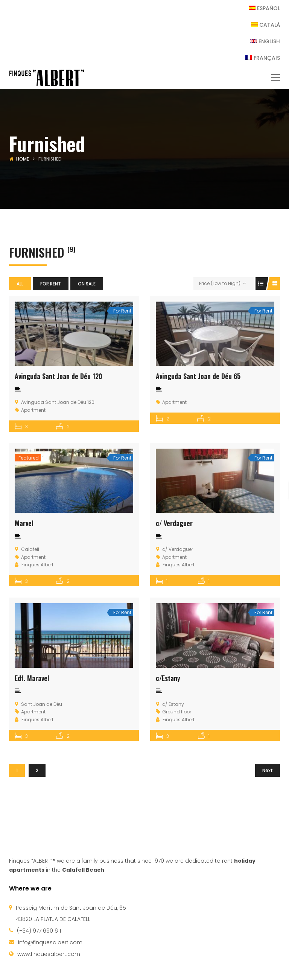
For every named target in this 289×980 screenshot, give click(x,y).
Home (23, 159)
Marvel (24, 523)
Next (268, 770)
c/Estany (168, 678)
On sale (87, 284)
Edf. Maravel (32, 678)
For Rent (51, 284)
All (20, 284)
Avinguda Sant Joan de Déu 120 (59, 376)
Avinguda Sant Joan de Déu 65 (198, 376)
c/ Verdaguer (174, 523)
